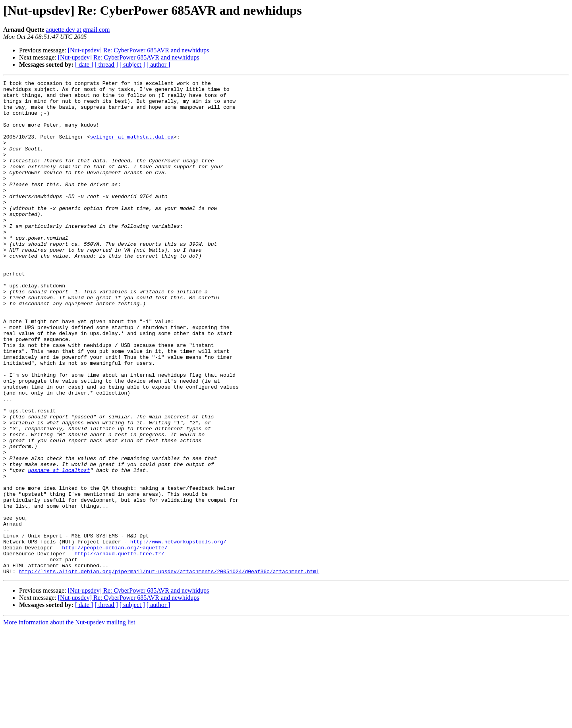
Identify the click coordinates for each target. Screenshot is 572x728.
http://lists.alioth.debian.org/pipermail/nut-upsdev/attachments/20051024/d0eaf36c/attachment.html (169, 670)
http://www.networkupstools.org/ (178, 634)
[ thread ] (106, 65)
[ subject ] (132, 65)
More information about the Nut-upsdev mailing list (69, 721)
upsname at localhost (59, 549)
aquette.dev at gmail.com (78, 30)
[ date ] (84, 65)
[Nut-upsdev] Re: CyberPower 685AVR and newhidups (139, 50)
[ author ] (158, 65)
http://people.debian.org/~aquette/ (115, 641)
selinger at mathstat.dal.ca (132, 148)
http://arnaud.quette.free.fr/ (119, 649)
